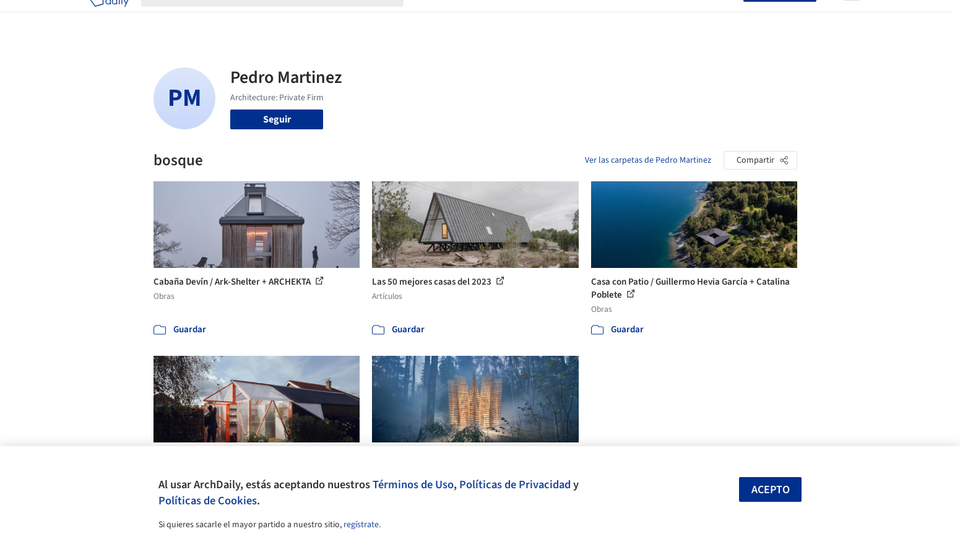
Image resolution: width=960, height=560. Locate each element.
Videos (641, 17)
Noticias (600, 17)
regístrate (361, 525)
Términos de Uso (413, 485)
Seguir (277, 119)
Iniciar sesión (708, 17)
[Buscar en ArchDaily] (282, 17)
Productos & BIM (537, 17)
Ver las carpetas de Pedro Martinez (648, 160)
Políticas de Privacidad (515, 485)
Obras (429, 17)
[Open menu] (852, 17)
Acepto (771, 490)
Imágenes (472, 17)
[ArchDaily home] (109, 17)
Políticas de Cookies (208, 501)
